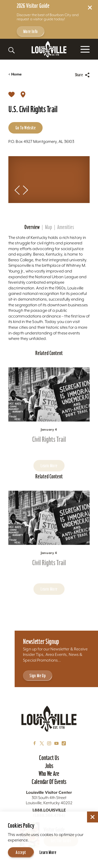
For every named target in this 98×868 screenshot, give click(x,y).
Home (15, 74)
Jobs (49, 766)
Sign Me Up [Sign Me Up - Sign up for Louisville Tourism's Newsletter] (38, 676)
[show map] (23, 94)
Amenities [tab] (66, 227)
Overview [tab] (32, 227)
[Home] (49, 49)
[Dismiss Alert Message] (90, 8)
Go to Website (25, 128)
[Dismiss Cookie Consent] (93, 817)
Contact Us (49, 758)
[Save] (11, 94)
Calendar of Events (49, 782)
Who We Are (49, 774)
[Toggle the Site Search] (11, 50)
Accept (21, 852)
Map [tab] (48, 227)
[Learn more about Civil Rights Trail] (49, 405)
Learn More (48, 852)
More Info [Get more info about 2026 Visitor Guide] (31, 31)
